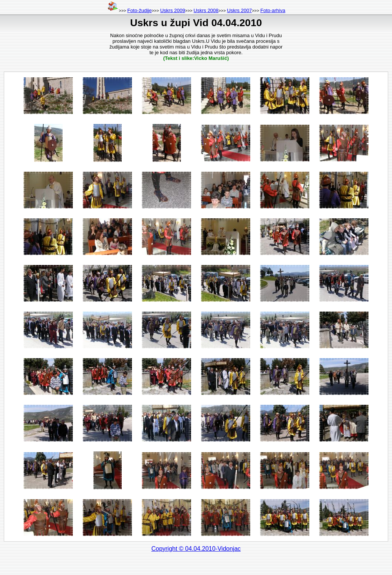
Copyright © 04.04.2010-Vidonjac (196, 549)
